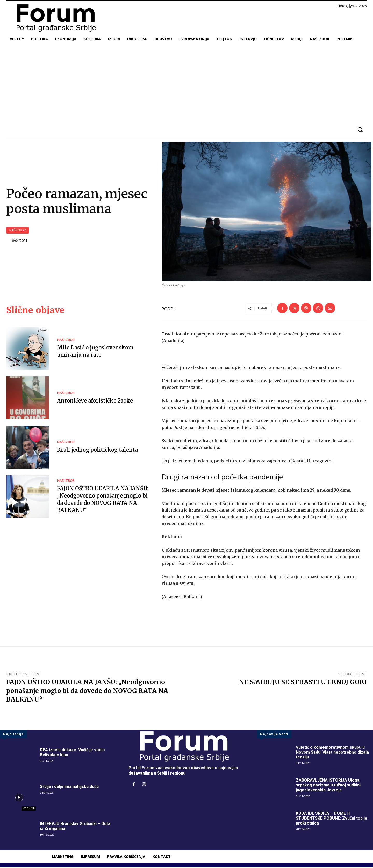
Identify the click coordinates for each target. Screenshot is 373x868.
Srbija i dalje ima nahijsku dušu (69, 788)
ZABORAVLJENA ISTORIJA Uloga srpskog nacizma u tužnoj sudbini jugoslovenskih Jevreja (328, 786)
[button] (360, 130)
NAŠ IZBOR (18, 231)
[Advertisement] (187, 84)
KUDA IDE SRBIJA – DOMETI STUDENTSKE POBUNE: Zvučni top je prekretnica (332, 819)
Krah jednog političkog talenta (97, 451)
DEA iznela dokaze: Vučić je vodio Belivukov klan (72, 753)
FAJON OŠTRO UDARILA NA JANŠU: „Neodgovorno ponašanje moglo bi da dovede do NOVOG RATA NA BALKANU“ (87, 692)
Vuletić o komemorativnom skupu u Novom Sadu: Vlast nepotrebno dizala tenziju (332, 753)
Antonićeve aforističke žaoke (95, 402)
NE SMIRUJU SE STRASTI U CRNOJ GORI (303, 683)
